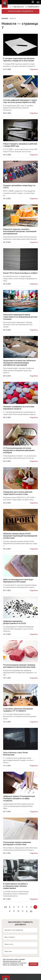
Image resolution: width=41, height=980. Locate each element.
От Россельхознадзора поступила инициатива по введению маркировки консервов (19, 450)
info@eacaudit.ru (34, 7)
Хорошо (33, 964)
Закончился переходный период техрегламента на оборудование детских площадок (20, 317)
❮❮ (6, 907)
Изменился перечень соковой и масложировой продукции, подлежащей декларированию (20, 232)
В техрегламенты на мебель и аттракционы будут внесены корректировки (15, 886)
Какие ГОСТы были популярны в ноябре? (20, 273)
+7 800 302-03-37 (18, 7)
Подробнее (34, 69)
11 (23, 911)
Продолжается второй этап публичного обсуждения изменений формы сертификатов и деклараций (19, 363)
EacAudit (5, 19)
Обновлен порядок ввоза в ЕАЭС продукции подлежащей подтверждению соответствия (20, 536)
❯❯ (31, 911)
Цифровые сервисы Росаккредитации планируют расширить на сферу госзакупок (19, 799)
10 (18, 911)
